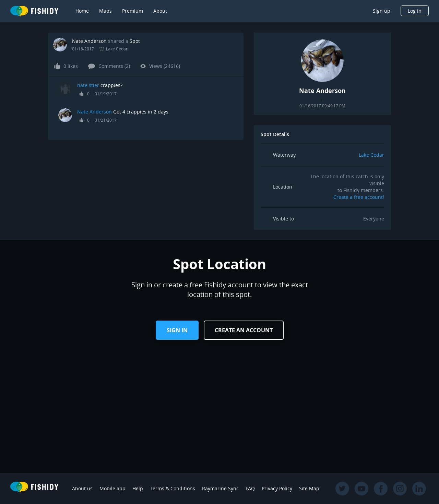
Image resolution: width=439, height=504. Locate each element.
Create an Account (244, 330)
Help (138, 488)
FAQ (250, 488)
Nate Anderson (89, 41)
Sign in (177, 330)
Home (82, 11)
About (160, 11)
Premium (133, 11)
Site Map (309, 488)
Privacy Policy (277, 488)
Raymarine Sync (220, 488)
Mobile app (112, 488)
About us (82, 488)
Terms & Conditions (173, 488)
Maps (105, 11)
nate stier (88, 85)
